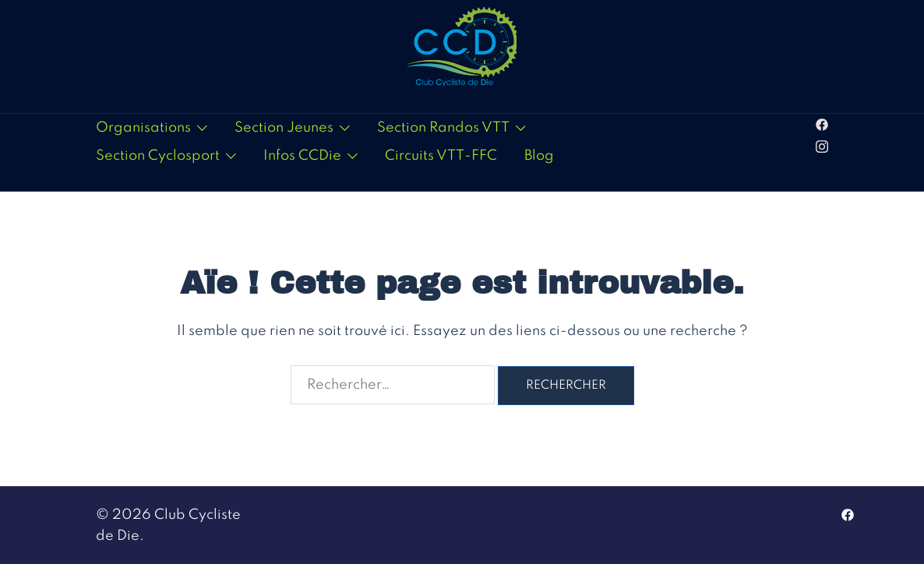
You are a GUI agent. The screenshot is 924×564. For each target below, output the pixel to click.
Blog (539, 156)
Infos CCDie (302, 156)
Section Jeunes (284, 128)
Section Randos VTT (443, 128)
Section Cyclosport (158, 156)
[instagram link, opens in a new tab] (822, 145)
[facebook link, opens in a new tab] (822, 124)
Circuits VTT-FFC (441, 156)
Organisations (143, 128)
